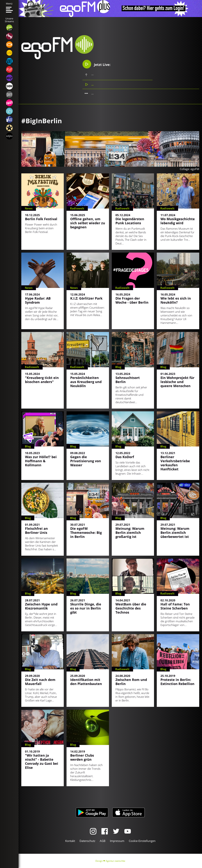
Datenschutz (87, 841)
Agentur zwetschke (115, 861)
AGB (103, 841)
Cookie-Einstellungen (142, 841)
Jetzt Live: (97, 64)
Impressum (117, 841)
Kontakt (70, 841)
